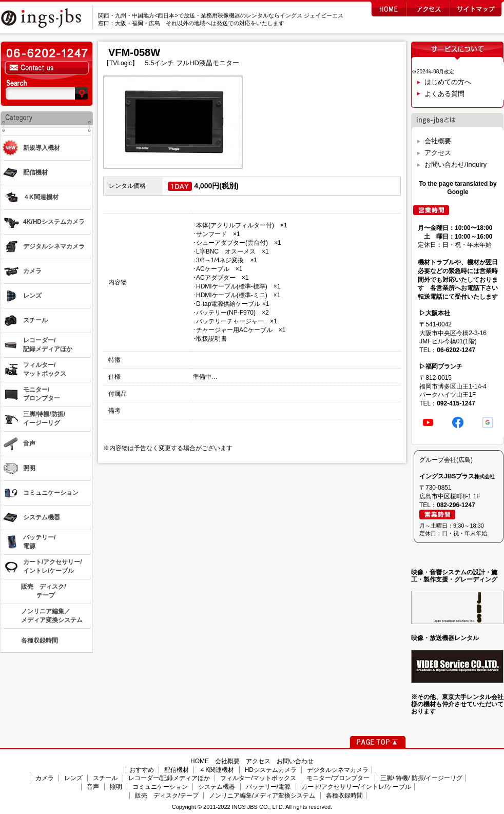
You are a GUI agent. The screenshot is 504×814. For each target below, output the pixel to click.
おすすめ (142, 770)
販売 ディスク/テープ (167, 796)
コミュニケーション (160, 787)
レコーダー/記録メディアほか (169, 778)
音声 (93, 787)
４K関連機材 (217, 770)
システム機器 (217, 787)
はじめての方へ (448, 82)
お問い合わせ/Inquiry (455, 164)
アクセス (438, 153)
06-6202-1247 (456, 350)
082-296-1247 (456, 505)
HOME (200, 761)
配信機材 (177, 770)
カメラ (45, 778)
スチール (105, 778)
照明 (116, 787)
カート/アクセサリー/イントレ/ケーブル (356, 787)
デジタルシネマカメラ (338, 770)
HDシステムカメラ (271, 770)
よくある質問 (444, 94)
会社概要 (438, 141)
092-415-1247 (456, 403)
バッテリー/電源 (268, 787)
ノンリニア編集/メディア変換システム (262, 796)
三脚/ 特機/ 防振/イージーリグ (422, 778)
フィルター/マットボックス (258, 778)
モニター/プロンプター (338, 778)
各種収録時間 (344, 796)
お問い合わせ (295, 761)
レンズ (73, 778)
